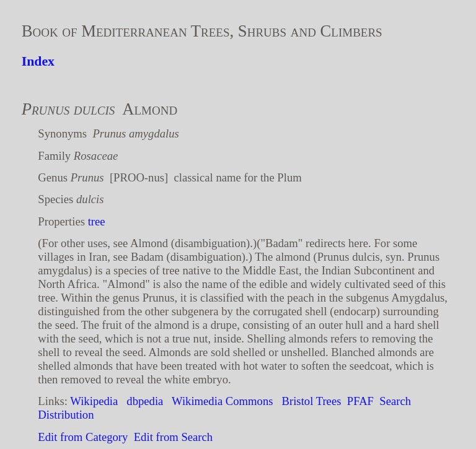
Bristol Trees (312, 401)
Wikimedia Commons (223, 401)
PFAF (360, 401)
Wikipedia (94, 401)
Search (395, 401)
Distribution (66, 415)
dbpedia (145, 401)
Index (38, 61)
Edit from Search (173, 437)
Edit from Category (83, 437)
